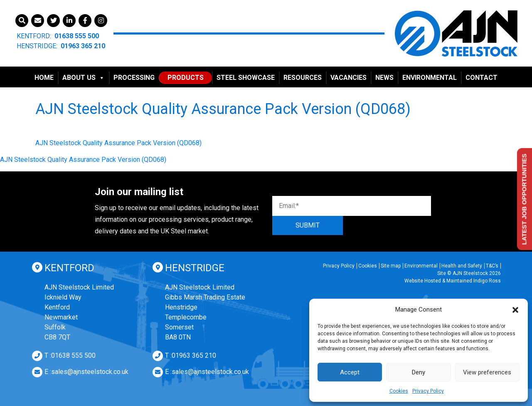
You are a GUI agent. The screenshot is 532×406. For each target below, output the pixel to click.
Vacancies (349, 78)
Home (44, 78)
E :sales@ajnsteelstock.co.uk (86, 372)
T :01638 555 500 (70, 355)
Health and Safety (462, 266)
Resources (303, 78)
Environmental (430, 78)
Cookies (399, 391)
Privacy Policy (428, 391)
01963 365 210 (83, 46)
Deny (419, 372)
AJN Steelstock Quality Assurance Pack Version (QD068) (118, 143)
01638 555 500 (77, 36)
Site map (391, 266)
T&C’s (492, 266)
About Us (84, 78)
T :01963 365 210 (191, 355)
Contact (482, 78)
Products (186, 78)
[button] (515, 309)
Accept (350, 372)
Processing (134, 78)
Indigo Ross (487, 281)
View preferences (487, 372)
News (384, 78)
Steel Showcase (246, 78)
